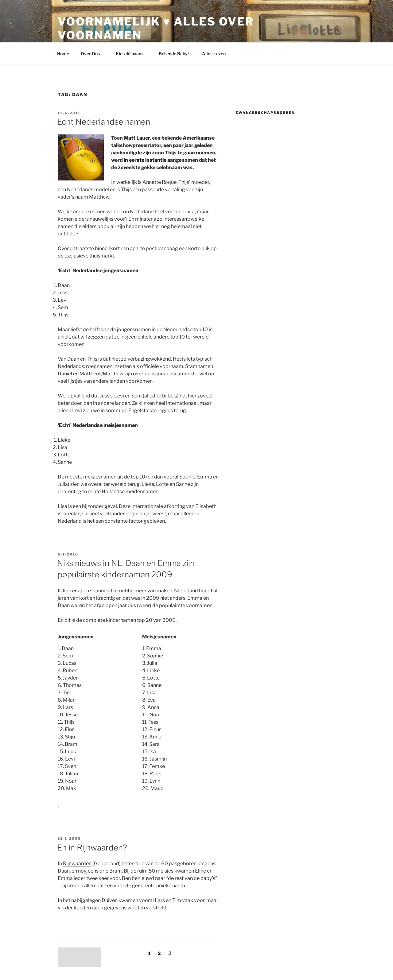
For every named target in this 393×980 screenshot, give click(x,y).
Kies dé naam (132, 54)
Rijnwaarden (77, 864)
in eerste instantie (145, 160)
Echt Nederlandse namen (104, 122)
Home (63, 54)
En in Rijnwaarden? (92, 848)
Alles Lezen (217, 54)
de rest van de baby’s (192, 878)
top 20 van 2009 (156, 620)
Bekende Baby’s (175, 54)
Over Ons (93, 54)
